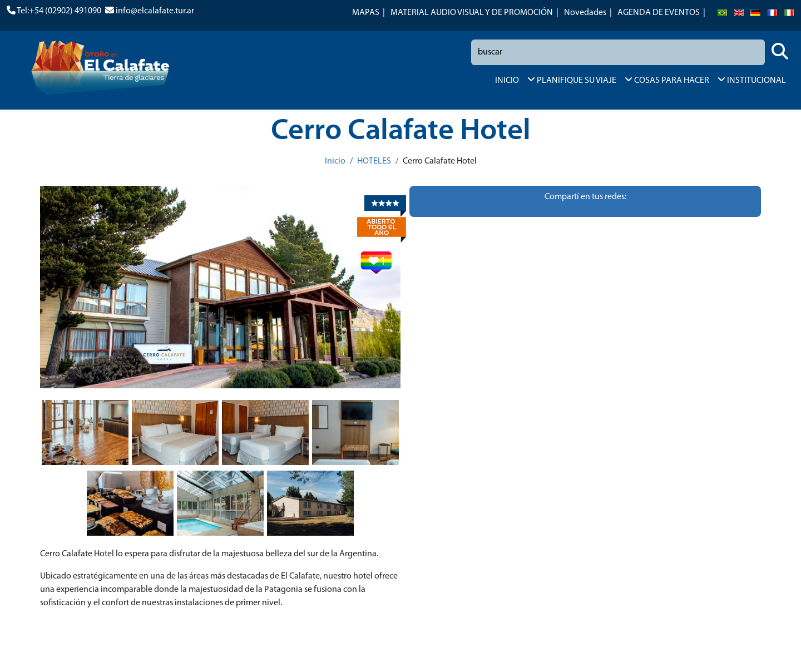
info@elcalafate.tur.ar (155, 11)
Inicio (335, 161)
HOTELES (374, 161)
